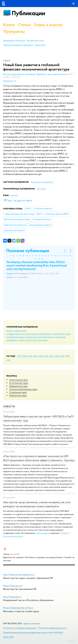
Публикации (28, 13)
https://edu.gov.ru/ (13, 586)
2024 (35, 356)
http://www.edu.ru (12, 597)
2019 (62, 356)
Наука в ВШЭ (40, 45)
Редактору (71, 641)
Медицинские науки (18, 386)
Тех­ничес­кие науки (18, 395)
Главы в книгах (48, 25)
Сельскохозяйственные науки (23, 389)
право (22, 340)
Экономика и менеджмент (42, 182)
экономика (42, 340)
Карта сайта (8, 637)
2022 (46, 356)
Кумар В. (10, 274)
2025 (30, 356)
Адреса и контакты (32, 623)
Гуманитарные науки (19, 380)
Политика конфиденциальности (52, 628)
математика (60, 337)
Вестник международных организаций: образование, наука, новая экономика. (35, 74)
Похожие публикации (28, 251)
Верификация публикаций (14, 41)
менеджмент (12, 340)
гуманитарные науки (61, 334)
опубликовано (42, 533)
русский (14, 195)
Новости (9, 406)
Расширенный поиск (35, 41)
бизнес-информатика (16, 331)
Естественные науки (19, 383)
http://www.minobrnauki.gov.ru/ (19, 575)
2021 (51, 356)
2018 (67, 356)
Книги (9, 25)
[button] (8, 256)
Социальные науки (18, 392)
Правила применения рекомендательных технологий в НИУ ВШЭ (33, 632)
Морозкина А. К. (10, 81)
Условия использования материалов (20, 628)
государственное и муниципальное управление (29, 334)
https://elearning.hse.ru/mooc (18, 608)
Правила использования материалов (18, 45)
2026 (25, 356)
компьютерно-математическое (39, 337)
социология (31, 340)
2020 (57, 356)
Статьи (24, 25)
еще (8, 360)
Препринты (14, 31)
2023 (41, 356)
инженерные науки (15, 337)
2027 (19, 356)
